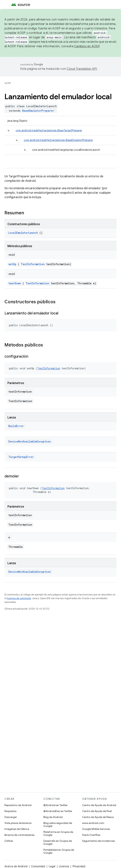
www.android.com (93, 823)
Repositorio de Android (18, 805)
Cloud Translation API (82, 69)
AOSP (8, 83)
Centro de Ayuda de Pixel (97, 811)
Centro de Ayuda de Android (99, 805)
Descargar (11, 817)
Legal (52, 866)
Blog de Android (53, 817)
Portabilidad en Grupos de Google (59, 851)
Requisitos (10, 811)
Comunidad (38, 866)
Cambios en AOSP (87, 46)
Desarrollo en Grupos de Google (58, 842)
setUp (12, 264)
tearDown (15, 283)
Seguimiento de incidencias (98, 841)
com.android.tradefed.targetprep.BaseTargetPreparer (49, 130)
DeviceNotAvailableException (30, 441)
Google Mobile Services (96, 829)
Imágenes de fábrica (17, 829)
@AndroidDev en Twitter (58, 811)
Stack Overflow (91, 835)
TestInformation (33, 264)
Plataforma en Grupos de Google (58, 833)
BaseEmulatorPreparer (38, 111)
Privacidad (79, 866)
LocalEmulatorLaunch (23, 233)
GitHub (9, 841)
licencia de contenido (19, 598)
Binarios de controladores (19, 835)
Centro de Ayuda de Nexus (98, 817)
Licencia (64, 866)
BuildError (16, 426)
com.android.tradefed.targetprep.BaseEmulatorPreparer (58, 140)
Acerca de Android (16, 866)
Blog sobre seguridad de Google (58, 824)
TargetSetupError (21, 457)
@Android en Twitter (55, 805)
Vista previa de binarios (18, 823)
